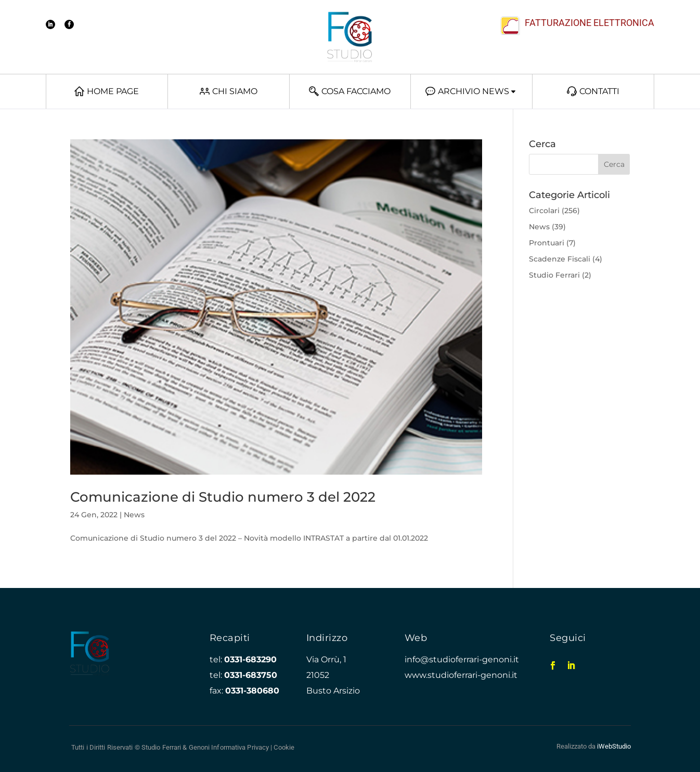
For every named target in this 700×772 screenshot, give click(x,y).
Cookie (284, 747)
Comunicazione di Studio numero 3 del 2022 (223, 497)
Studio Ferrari (554, 275)
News (134, 515)
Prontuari (547, 243)
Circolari (544, 211)
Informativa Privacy (240, 747)
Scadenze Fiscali (560, 259)
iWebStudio (614, 746)
